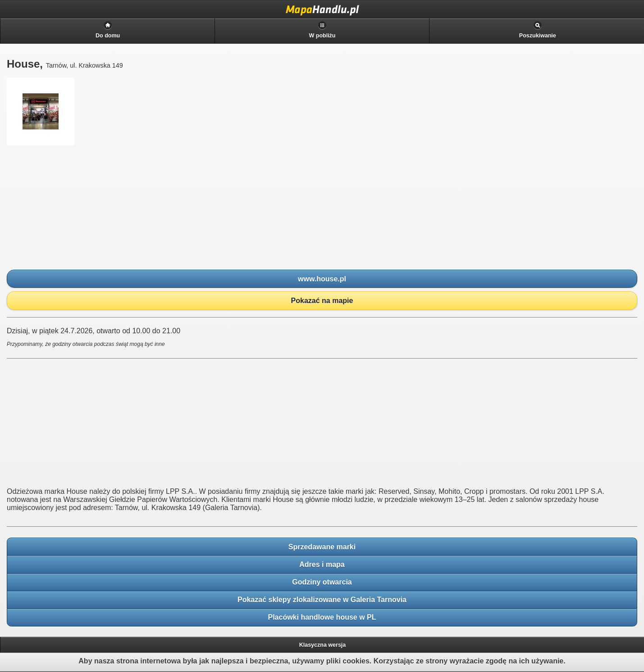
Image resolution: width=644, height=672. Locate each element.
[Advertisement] (74, 208)
